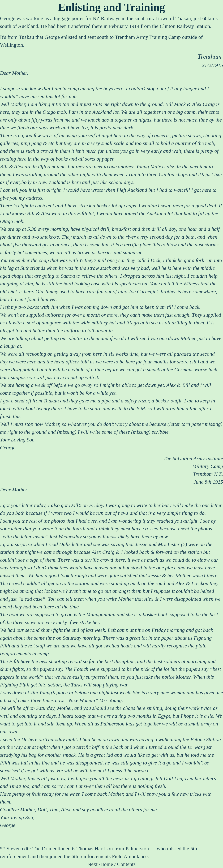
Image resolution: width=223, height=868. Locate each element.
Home (107, 864)
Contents (126, 864)
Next (92, 864)
